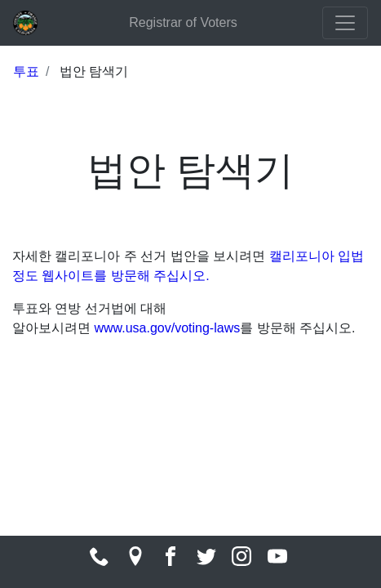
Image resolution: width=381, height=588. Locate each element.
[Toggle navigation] (345, 23)
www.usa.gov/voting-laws (167, 328)
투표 (26, 71)
